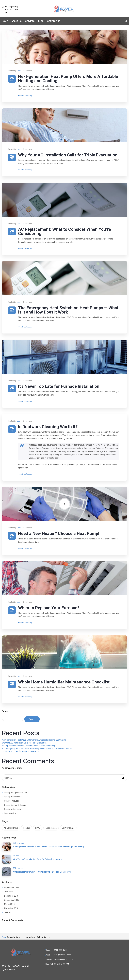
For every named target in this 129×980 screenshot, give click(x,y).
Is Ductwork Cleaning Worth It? (48, 427)
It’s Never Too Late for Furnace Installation (59, 386)
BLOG (41, 21)
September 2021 (12, 888)
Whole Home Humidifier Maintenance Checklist (64, 682)
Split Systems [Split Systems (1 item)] (68, 828)
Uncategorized (11, 813)
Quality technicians (12, 809)
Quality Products (11, 801)
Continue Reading (25, 96)
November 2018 (11, 908)
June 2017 (9, 912)
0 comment (28, 71)
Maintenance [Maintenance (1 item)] (51, 828)
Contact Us (54, 21)
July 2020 (9, 892)
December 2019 (11, 896)
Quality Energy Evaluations (16, 793)
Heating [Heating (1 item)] (26, 828)
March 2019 (9, 904)
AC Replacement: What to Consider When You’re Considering (65, 231)
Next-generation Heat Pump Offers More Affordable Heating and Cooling (68, 79)
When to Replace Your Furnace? (49, 608)
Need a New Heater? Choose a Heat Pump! (59, 533)
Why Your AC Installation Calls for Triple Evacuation (68, 155)
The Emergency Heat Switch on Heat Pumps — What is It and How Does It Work (68, 310)
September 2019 (12, 900)
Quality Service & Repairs (15, 805)
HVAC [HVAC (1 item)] (38, 828)
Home (5, 21)
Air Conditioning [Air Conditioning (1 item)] (11, 828)
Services (30, 21)
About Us (17, 21)
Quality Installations (13, 797)
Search (5, 711)
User (19, 71)
